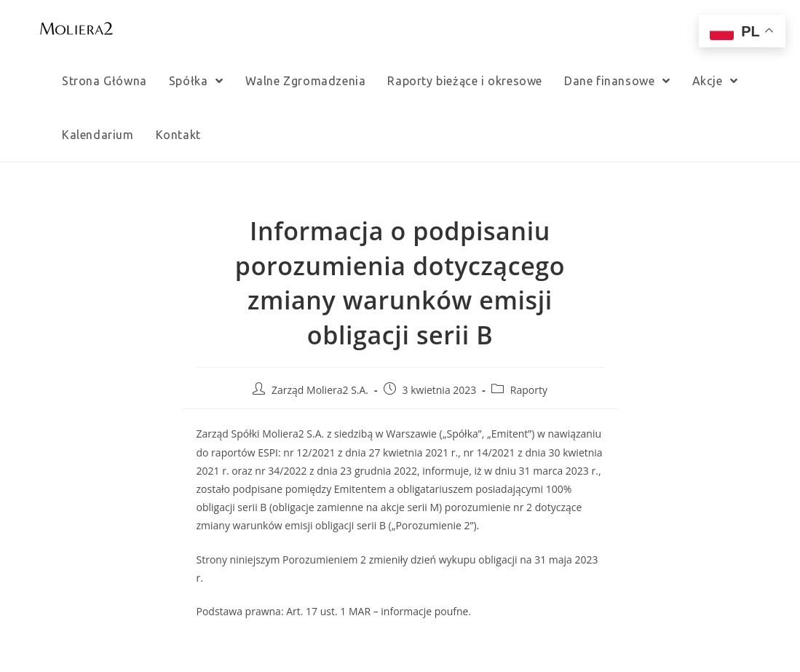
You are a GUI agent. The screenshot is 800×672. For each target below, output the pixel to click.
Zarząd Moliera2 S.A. (320, 390)
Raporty (529, 390)
